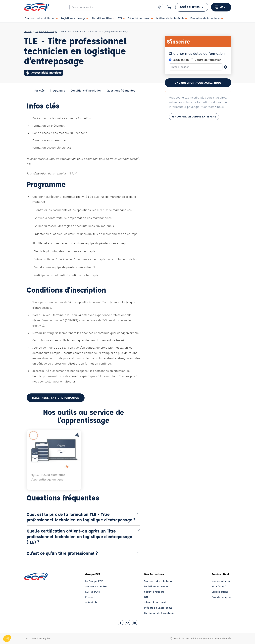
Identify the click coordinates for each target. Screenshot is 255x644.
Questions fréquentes (121, 90)
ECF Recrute (93, 592)
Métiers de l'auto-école (158, 608)
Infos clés (38, 90)
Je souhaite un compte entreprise (194, 117)
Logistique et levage (46, 31)
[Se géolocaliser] (226, 67)
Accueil (28, 31)
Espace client (220, 592)
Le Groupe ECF (94, 581)
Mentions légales (41, 638)
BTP (146, 597)
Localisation (181, 60)
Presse (89, 597)
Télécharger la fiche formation (56, 398)
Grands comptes (221, 597)
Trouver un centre (96, 586)
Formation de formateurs (159, 613)
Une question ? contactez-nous (198, 83)
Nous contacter (221, 581)
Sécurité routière (154, 592)
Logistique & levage (156, 586)
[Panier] (169, 7)
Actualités (91, 602)
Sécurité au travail (155, 602)
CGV (26, 638)
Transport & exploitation (159, 581)
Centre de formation (208, 60)
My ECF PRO (219, 586)
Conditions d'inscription (86, 90)
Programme (57, 90)
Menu (221, 7)
